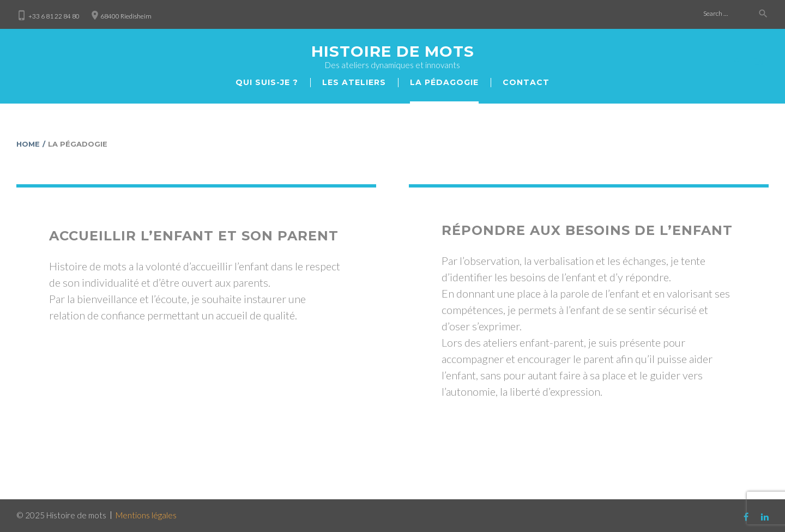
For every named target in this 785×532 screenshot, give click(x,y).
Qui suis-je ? (267, 82)
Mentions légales (146, 515)
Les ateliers (354, 82)
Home (28, 144)
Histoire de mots (393, 51)
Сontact (526, 82)
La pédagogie (444, 82)
